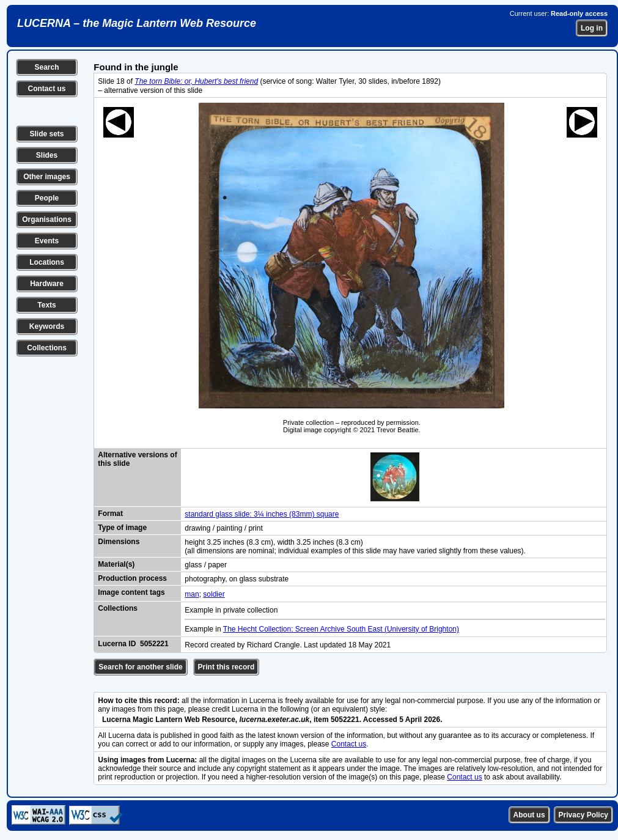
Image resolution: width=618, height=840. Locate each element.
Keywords (47, 326)
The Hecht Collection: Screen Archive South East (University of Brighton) (341, 629)
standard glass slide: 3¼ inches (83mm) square (262, 514)
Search (46, 67)
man (192, 594)
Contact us (46, 89)
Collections (47, 348)
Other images (47, 177)
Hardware (47, 284)
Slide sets (46, 134)
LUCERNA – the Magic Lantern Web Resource (137, 23)
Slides (47, 155)
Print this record (226, 667)
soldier (214, 594)
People (47, 198)
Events (47, 241)
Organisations (47, 219)
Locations (47, 262)
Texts (46, 305)
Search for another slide (140, 667)
